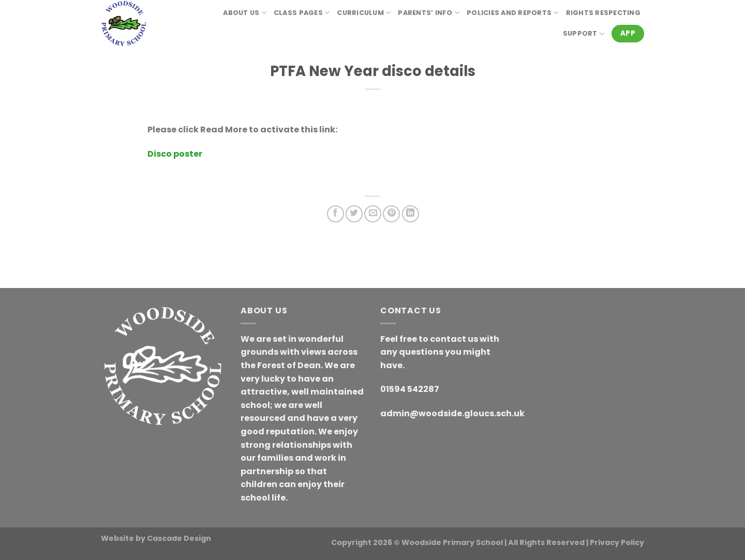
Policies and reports (513, 13)
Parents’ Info (429, 13)
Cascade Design (179, 538)
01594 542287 (410, 389)
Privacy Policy (617, 542)
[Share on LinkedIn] (411, 214)
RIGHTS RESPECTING (603, 13)
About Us (245, 13)
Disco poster (175, 154)
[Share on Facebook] (336, 214)
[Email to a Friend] (373, 214)
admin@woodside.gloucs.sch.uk (452, 413)
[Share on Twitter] (354, 214)
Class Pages (302, 13)
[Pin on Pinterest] (391, 214)
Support (584, 34)
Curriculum (364, 13)
